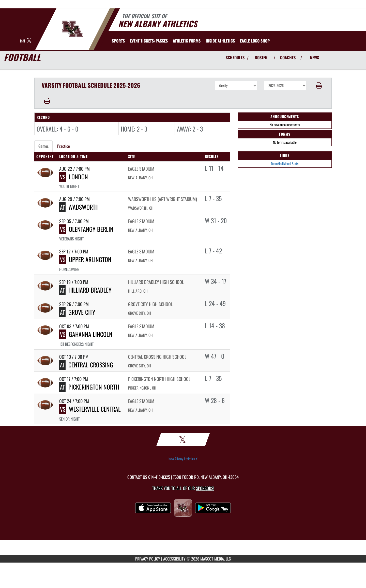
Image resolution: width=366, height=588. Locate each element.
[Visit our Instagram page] (23, 41)
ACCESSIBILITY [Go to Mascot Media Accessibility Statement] (174, 559)
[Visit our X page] (29, 41)
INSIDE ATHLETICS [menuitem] (220, 41)
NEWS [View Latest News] (315, 58)
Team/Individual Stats (285, 163)
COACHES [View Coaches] (288, 58)
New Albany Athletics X (183, 459)
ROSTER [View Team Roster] (261, 58)
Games (43, 146)
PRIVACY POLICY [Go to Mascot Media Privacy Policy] (148, 559)
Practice (64, 146)
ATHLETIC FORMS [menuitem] (187, 41)
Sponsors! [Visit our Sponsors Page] (205, 488)
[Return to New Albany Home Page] (73, 29)
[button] (319, 85)
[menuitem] (149, 41)
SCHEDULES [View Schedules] (235, 58)
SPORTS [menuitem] (118, 41)
